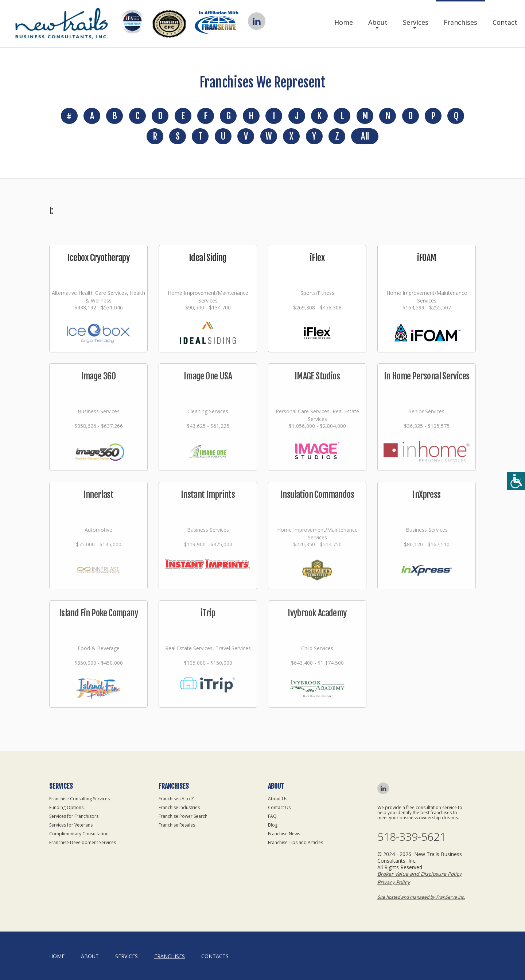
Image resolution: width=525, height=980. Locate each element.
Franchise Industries (179, 807)
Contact (505, 22)
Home (344, 22)
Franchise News (284, 834)
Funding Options (66, 807)
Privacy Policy (394, 882)
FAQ (272, 816)
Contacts (215, 956)
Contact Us (279, 807)
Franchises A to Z (176, 799)
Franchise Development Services (83, 842)
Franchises (460, 22)
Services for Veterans (71, 825)
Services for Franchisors (74, 816)
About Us (278, 799)
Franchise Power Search (183, 816)
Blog (273, 825)
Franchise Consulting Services (79, 799)
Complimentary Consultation (79, 834)
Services (416, 22)
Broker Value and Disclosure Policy (419, 874)
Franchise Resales (177, 825)
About (378, 22)
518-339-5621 (412, 837)
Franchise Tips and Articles (295, 842)
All (365, 136)
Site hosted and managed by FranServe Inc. (421, 897)
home (57, 956)
